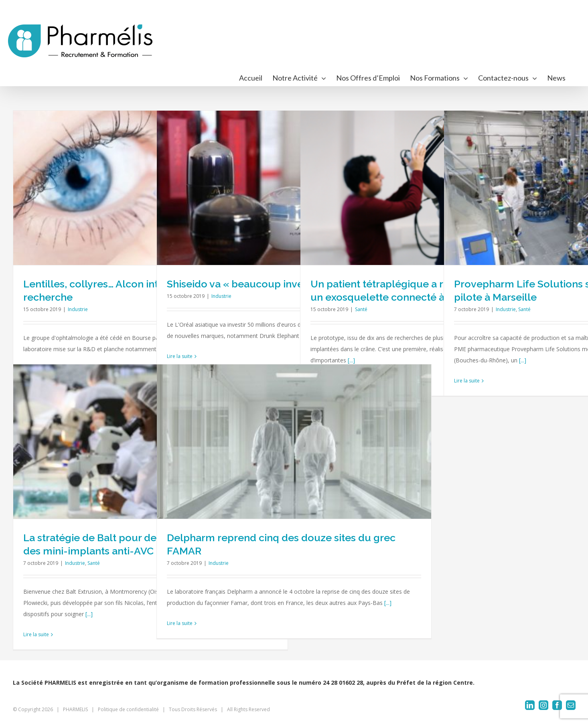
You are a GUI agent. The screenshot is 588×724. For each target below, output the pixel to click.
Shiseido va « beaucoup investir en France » (271, 284)
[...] (523, 360)
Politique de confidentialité (128, 709)
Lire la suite (180, 356)
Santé (361, 309)
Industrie (78, 309)
